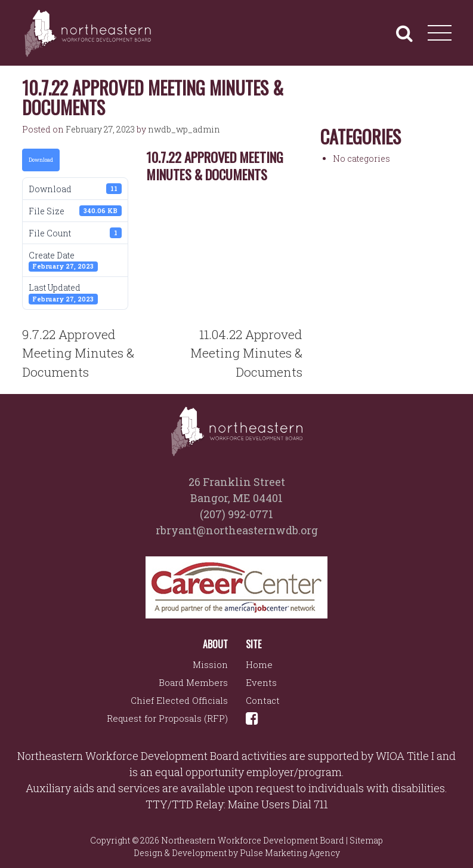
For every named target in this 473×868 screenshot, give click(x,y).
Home (259, 664)
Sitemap (366, 840)
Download (41, 160)
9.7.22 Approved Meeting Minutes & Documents (78, 353)
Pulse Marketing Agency (290, 853)
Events (261, 682)
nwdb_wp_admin (184, 129)
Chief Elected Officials (179, 700)
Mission (210, 664)
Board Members (193, 682)
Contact (263, 700)
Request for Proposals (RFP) (167, 718)
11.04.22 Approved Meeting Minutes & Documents (246, 353)
